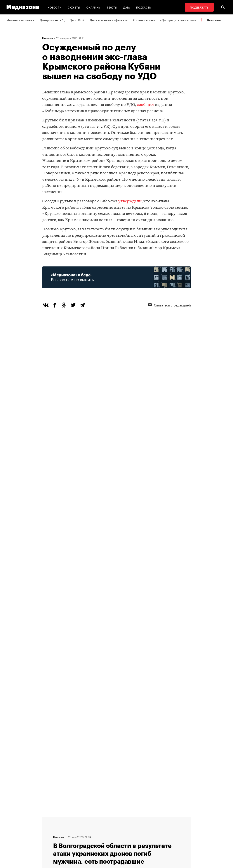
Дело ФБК (77, 20)
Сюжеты (74, 7)
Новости (55, 7)
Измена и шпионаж (21, 20)
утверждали (130, 201)
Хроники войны (144, 20)
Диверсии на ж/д (52, 20)
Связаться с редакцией (117, 836)
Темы (70, 819)
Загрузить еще (116, 687)
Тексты (112, 7)
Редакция (73, 836)
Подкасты (144, 7)
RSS (105, 819)
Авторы (72, 827)
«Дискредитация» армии (178, 20)
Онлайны (94, 7)
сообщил (145, 105)
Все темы (214, 20)
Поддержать (199, 7)
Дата (127, 7)
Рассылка (107, 827)
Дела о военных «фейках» (109, 20)
